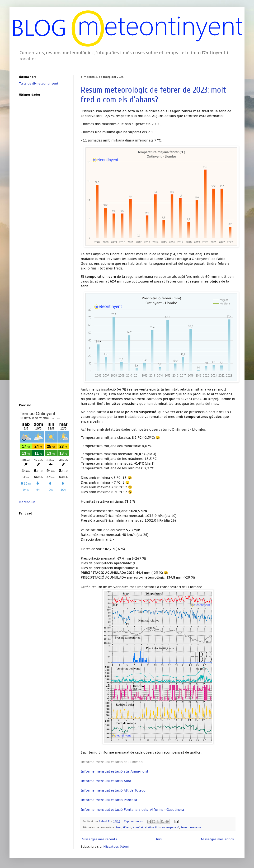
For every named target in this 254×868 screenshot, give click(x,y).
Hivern (127, 827)
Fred (119, 827)
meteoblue (27, 502)
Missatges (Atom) (117, 847)
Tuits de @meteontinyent (39, 83)
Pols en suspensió (167, 827)
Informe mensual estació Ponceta (109, 800)
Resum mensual (191, 827)
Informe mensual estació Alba (106, 781)
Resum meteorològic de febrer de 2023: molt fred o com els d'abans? (153, 95)
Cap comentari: (134, 821)
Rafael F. (105, 821)
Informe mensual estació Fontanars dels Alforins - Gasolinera (132, 809)
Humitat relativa (143, 827)
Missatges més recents (99, 839)
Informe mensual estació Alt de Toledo (113, 790)
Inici (159, 839)
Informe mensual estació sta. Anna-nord (114, 771)
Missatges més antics (217, 839)
